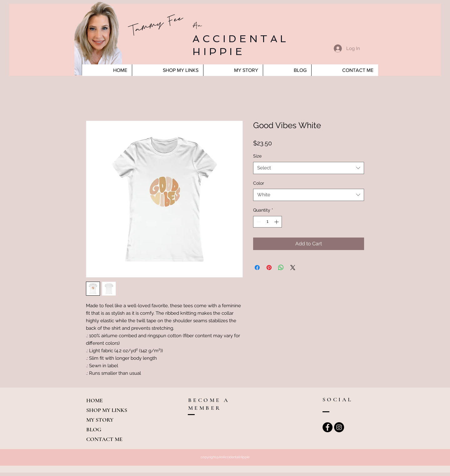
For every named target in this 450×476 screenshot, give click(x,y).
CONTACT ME (104, 439)
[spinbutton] (267, 222)
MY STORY (100, 420)
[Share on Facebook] (257, 268)
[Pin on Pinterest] (269, 268)
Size (257, 156)
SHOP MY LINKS (107, 410)
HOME (95, 400)
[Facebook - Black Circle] (327, 427)
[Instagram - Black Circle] (339, 427)
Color (259, 183)
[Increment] (277, 222)
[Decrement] (258, 222)
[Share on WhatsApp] (281, 268)
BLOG (94, 429)
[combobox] (309, 168)
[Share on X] (293, 268)
